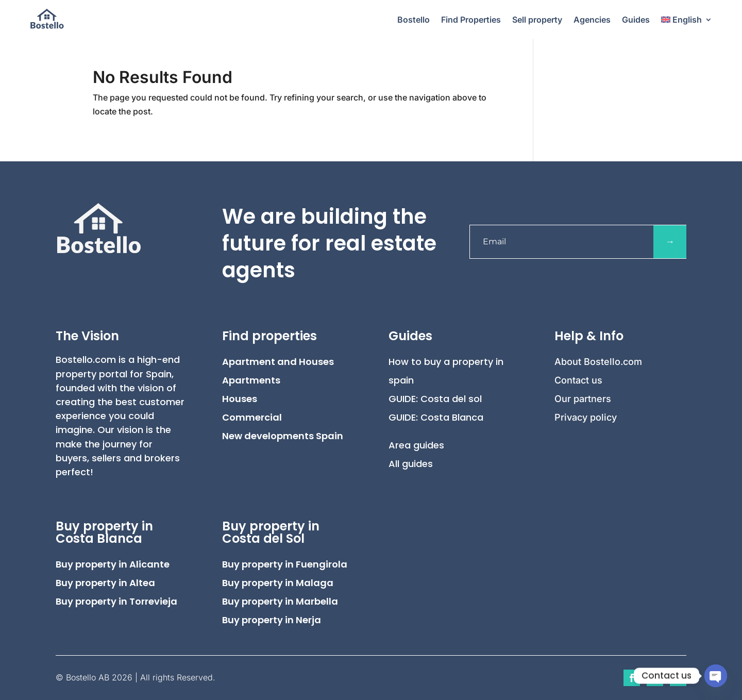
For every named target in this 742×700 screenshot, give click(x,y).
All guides (411, 464)
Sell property (537, 20)
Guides (636, 20)
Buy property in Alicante (113, 564)
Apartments (251, 380)
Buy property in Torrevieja (116, 601)
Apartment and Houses (278, 362)
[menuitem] (687, 20)
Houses (240, 399)
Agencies (592, 20)
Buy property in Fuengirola (285, 564)
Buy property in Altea (105, 583)
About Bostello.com (598, 362)
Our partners (583, 399)
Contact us (578, 380)
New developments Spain (283, 436)
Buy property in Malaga (278, 583)
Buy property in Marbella (280, 601)
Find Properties (471, 20)
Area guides (416, 445)
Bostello (414, 20)
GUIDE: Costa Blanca (436, 417)
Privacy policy (586, 417)
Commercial (252, 417)
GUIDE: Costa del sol (435, 399)
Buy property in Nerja (272, 620)
